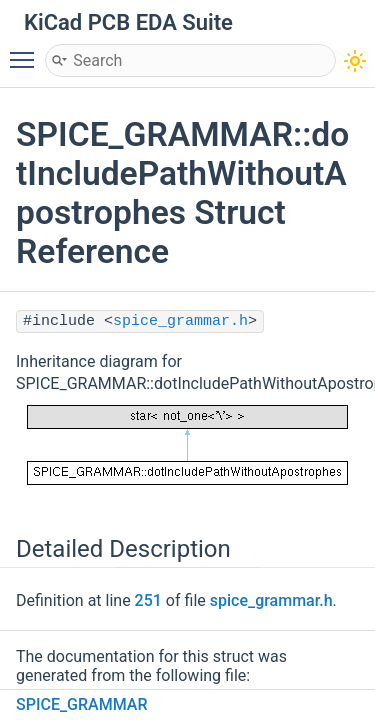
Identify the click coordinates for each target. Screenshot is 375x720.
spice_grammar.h (180, 321)
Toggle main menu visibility (27, 51)
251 (148, 600)
